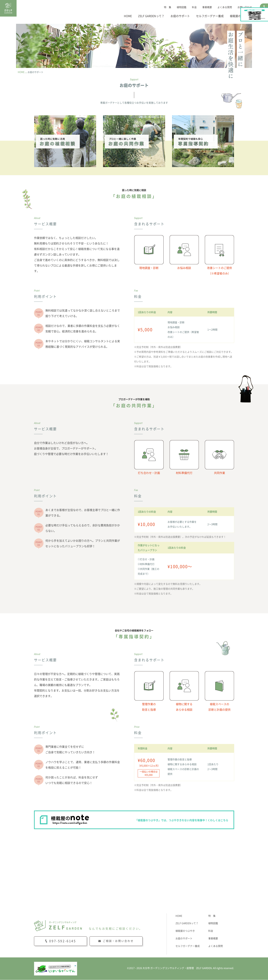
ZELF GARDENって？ (151, 16)
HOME (128, 16)
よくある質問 (225, 7)
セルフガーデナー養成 (210, 16)
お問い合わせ (245, 7)
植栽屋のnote (264, 41)
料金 (194, 7)
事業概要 (207, 7)
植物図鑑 (182, 7)
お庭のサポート (180, 16)
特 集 (168, 7)
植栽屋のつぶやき (241, 16)
